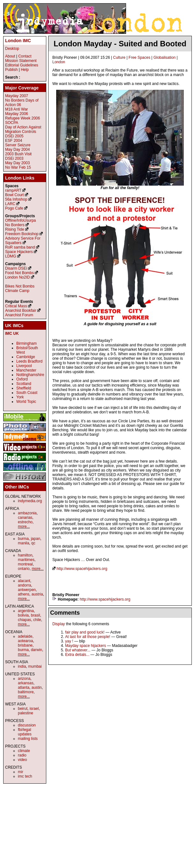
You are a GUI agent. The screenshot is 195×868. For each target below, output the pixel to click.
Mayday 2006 (17, 114)
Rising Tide (15, 229)
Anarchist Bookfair (21, 311)
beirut (23, 709)
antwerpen (27, 590)
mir (21, 772)
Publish (11, 70)
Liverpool (24, 366)
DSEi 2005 (14, 136)
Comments (65, 613)
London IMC (18, 41)
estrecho (25, 522)
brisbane (25, 645)
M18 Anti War (17, 109)
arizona (24, 679)
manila (23, 543)
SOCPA (12, 123)
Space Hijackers (19, 252)
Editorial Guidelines (22, 65)
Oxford (22, 379)
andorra (24, 585)
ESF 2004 (14, 141)
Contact (25, 56)
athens (24, 594)
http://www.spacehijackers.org (82, 569)
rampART (13, 190)
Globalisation (165, 58)
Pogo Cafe (14, 208)
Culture (119, 58)
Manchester (26, 370)
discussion (27, 725)
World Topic (26, 402)
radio (22, 755)
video (22, 760)
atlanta (24, 687)
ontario (24, 569)
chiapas (24, 620)
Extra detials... (77, 655)
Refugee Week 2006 (22, 118)
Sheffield (24, 388)
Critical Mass (16, 306)
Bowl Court (15, 195)
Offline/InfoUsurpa (21, 220)
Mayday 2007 (17, 96)
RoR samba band (20, 247)
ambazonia (27, 513)
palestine (26, 713)
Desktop (12, 49)
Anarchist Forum (19, 315)
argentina (26, 611)
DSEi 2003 (14, 158)
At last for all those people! (88, 637)
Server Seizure (18, 145)
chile (37, 620)
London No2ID (17, 277)
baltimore (26, 692)
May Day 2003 (17, 163)
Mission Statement (21, 61)
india (22, 666)
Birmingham (26, 343)
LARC (10, 204)
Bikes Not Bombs (20, 286)
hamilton (25, 555)
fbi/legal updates (25, 732)
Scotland (24, 384)
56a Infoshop (16, 199)
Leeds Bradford (29, 361)
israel (34, 709)
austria (37, 594)
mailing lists (28, 739)
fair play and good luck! (85, 632)
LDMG (11, 256)
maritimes (26, 560)
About (10, 56)
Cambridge (26, 357)
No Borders (15, 225)
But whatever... (78, 650)
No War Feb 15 (18, 167)
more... (24, 526)
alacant (24, 581)
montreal (25, 564)
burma (23, 539)
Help (25, 70)
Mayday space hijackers (86, 646)
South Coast (27, 393)
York (20, 397)
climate (24, 751)
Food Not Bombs (19, 273)
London (59, 62)
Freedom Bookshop (22, 234)
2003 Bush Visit (18, 154)
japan (36, 539)
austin (37, 687)
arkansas (26, 683)
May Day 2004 (17, 150)
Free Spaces (139, 58)
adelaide (25, 636)
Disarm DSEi (16, 268)
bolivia (23, 615)
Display (59, 624)
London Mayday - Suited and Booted (120, 44)
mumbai (35, 666)
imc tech (25, 776)
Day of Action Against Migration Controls (23, 129)
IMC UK (12, 334)
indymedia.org (30, 501)
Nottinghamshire (30, 375)
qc (33, 543)
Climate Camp (17, 291)
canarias (25, 518)
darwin (37, 650)
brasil (36, 615)
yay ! (69, 641)
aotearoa (25, 641)
